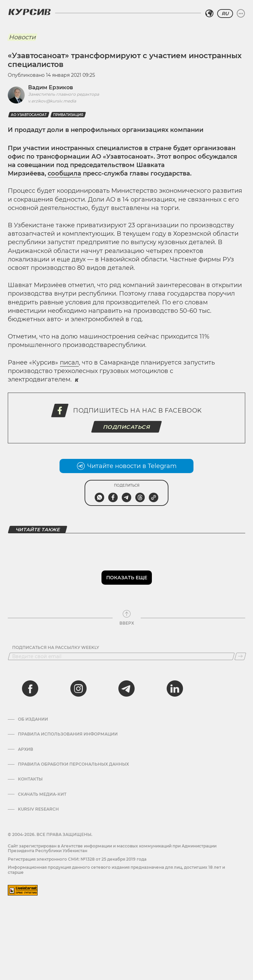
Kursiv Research (38, 809)
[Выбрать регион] (209, 14)
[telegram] (127, 689)
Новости (22, 37)
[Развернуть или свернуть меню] (241, 14)
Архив (26, 749)
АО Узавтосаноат (29, 115)
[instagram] (78, 689)
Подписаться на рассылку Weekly (56, 648)
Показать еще (127, 578)
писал (69, 363)
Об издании (33, 719)
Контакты (30, 779)
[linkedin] (175, 689)
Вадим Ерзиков (51, 87)
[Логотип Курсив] (29, 12)
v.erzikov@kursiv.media (52, 101)
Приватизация (68, 115)
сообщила (64, 173)
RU (225, 14)
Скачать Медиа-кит (42, 794)
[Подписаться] (240, 656)
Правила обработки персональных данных (73, 764)
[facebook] (30, 689)
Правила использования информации (68, 734)
